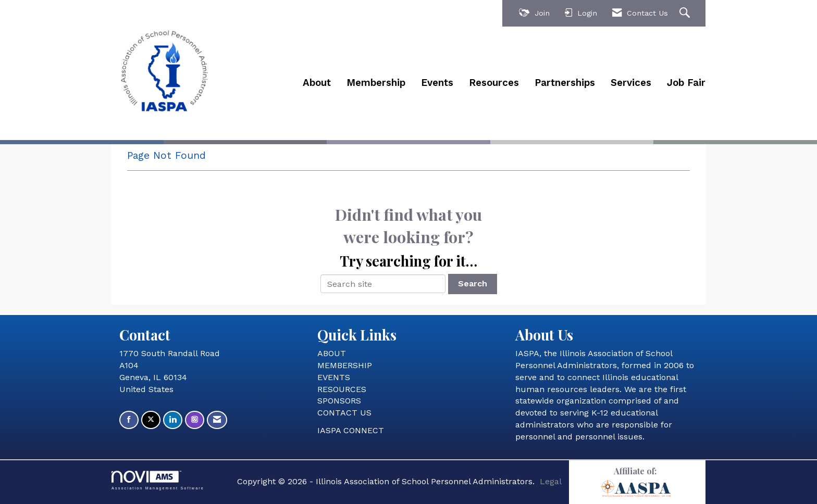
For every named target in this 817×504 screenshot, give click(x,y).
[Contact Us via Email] (217, 420)
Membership (376, 83)
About (317, 83)
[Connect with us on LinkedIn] (173, 420)
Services (631, 83)
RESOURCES (342, 389)
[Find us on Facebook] (129, 420)
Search (473, 283)
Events (437, 83)
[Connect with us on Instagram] (195, 420)
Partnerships (565, 83)
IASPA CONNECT (351, 430)
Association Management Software (158, 480)
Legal (551, 481)
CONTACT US (344, 413)
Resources (494, 83)
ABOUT (332, 353)
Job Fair (686, 83)
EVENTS (334, 377)
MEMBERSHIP (345, 365)
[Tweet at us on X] (151, 420)
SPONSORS (339, 401)
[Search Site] (686, 13)
